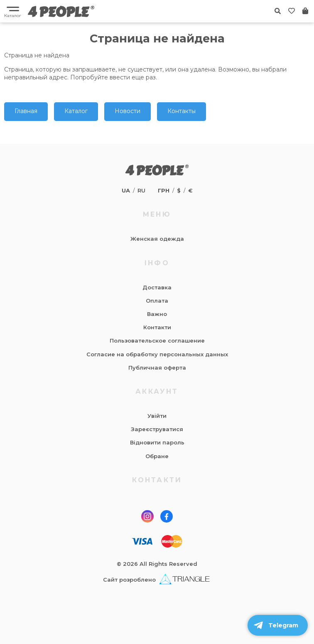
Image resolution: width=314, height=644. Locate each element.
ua (126, 190)
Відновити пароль (157, 442)
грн (164, 190)
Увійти (157, 416)
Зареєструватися (157, 429)
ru (141, 190)
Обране (157, 456)
